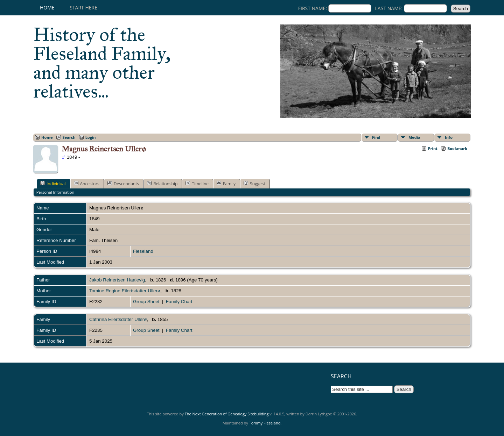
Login (91, 137)
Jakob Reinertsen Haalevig (117, 280)
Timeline (197, 184)
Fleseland (143, 251)
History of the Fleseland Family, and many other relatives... (102, 63)
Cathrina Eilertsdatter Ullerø (118, 319)
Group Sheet (146, 302)
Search (69, 137)
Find (376, 137)
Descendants (123, 184)
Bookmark (457, 148)
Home (47, 8)
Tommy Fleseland (265, 423)
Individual (53, 184)
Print (433, 148)
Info (449, 137)
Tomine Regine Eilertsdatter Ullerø (125, 291)
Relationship (162, 184)
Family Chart (179, 302)
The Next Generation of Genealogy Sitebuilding (227, 414)
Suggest (254, 184)
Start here (83, 8)
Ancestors (87, 184)
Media (414, 137)
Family (226, 184)
